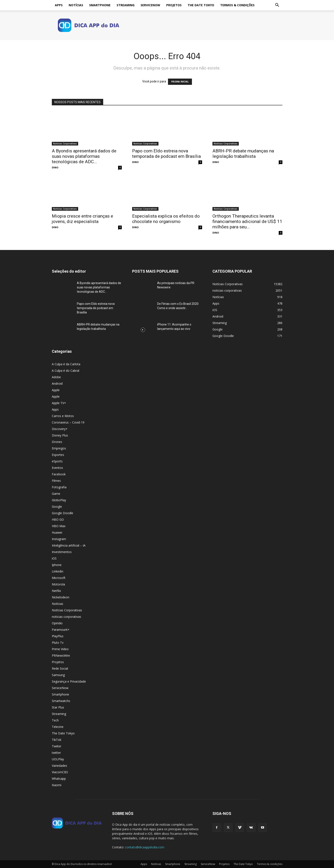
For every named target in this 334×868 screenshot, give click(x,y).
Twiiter (57, 746)
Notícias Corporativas (65, 144)
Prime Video (60, 649)
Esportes (58, 455)
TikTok (57, 740)
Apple (56, 390)
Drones (57, 442)
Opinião (57, 623)
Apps (59, 5)
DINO (55, 167)
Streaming (126, 5)
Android (57, 383)
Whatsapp (59, 779)
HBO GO (58, 519)
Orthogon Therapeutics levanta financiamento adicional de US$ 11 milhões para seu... (247, 221)
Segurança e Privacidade (69, 681)
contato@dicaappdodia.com (145, 847)
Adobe (56, 377)
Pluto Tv (58, 643)
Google (57, 507)
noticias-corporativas (66, 617)
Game (56, 494)
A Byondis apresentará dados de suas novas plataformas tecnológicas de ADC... (84, 156)
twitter (56, 753)
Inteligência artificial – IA (69, 545)
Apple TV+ (59, 403)
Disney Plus (60, 435)
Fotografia (59, 487)
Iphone (57, 565)
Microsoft (59, 578)
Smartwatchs (61, 701)
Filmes (56, 481)
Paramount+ (61, 630)
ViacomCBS (60, 772)
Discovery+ (60, 429)
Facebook (59, 474)
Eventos (57, 468)
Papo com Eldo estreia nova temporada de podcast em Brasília (166, 154)
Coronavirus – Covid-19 (68, 422)
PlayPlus (58, 636)
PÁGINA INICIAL (180, 82)
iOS (54, 558)
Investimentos (62, 552)
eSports (57, 461)
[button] (277, 6)
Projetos (174, 5)
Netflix (56, 591)
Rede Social (60, 668)
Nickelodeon (61, 597)
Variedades (59, 766)
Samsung (58, 675)
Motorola (58, 584)
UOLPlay (58, 759)
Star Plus (58, 707)
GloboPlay (59, 500)
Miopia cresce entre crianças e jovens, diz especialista (82, 219)
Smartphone (100, 5)
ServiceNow (150, 5)
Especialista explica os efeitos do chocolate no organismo (166, 219)
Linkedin (58, 571)
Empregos (59, 448)
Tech (55, 720)
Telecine (58, 727)
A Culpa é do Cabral (66, 371)
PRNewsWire (61, 655)
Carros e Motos (63, 416)
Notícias (76, 5)
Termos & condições (237, 5)
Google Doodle (63, 513)
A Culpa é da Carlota (66, 364)
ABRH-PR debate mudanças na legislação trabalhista (243, 154)
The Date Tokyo (201, 5)
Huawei (57, 532)
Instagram (59, 539)
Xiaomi (57, 785)
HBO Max (59, 526)
